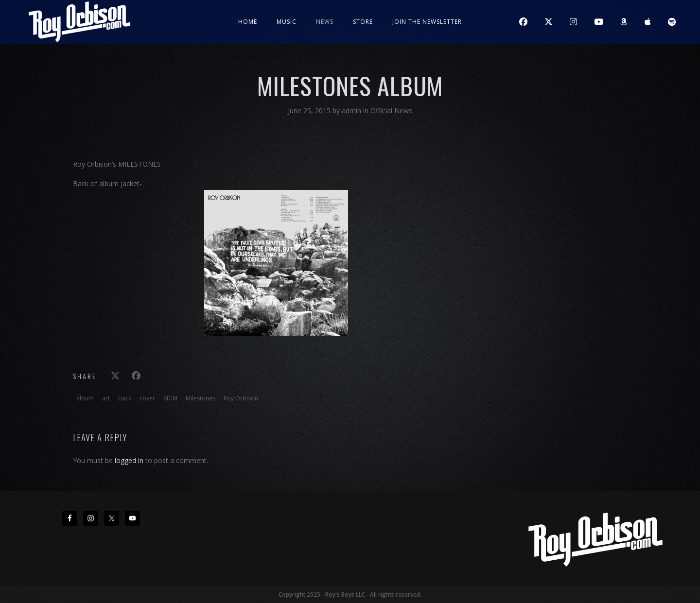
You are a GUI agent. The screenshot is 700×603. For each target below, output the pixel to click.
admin (352, 111)
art (106, 398)
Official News (391, 111)
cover (147, 398)
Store (363, 22)
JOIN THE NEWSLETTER (427, 22)
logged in (129, 460)
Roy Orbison (241, 398)
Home (248, 22)
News (325, 22)
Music (287, 22)
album (85, 398)
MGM (170, 398)
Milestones (201, 398)
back (125, 398)
